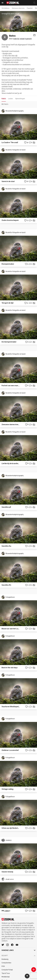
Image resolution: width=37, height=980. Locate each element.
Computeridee (6, 963)
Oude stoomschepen (10, 220)
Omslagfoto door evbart (10, 14)
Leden (10, 99)
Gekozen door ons (18, 8)
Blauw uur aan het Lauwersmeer (11, 629)
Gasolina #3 (6, 585)
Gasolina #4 (6, 546)
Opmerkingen (20, 99)
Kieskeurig (5, 959)
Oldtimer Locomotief (10, 750)
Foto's (4, 99)
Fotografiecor (8, 597)
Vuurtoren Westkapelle (11, 707)
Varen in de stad (8, 181)
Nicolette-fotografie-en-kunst (14, 150)
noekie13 (6, 840)
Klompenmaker (8, 264)
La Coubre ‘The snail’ (10, 142)
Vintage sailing (7, 789)
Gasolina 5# (6, 507)
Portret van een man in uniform (11, 386)
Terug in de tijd (7, 303)
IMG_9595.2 (6, 911)
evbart (22, 39)
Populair (30, 8)
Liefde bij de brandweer (11, 463)
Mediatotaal (6, 977)
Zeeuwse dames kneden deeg (11, 425)
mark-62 (16, 39)
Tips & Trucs (6, 973)
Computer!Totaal (7, 970)
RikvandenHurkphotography (13, 111)
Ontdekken (6, 8)
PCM (3, 966)
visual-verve (8, 879)
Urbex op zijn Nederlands (11, 828)
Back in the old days (10, 668)
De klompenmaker (9, 342)
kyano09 (28, 39)
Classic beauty (7, 872)
